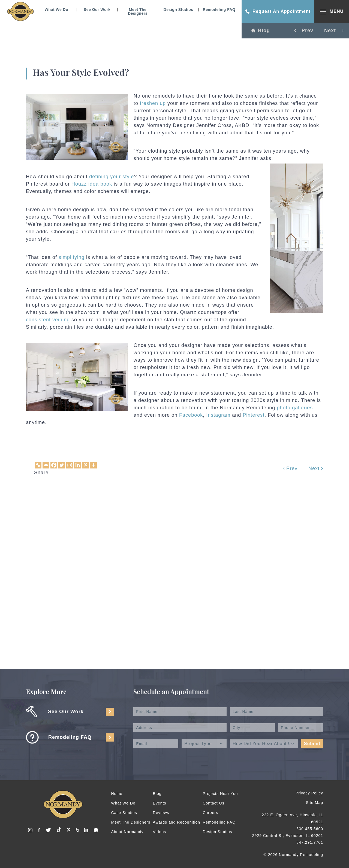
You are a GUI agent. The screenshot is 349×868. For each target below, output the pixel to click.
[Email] (46, 465)
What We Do (56, 10)
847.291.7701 (310, 842)
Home (117, 794)
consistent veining (48, 320)
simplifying (72, 257)
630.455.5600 (310, 829)
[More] (93, 465)
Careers (210, 813)
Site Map (315, 803)
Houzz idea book (92, 184)
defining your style (112, 177)
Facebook (191, 415)
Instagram (218, 415)
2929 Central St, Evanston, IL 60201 (288, 836)
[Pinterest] (85, 465)
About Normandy (127, 832)
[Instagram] (70, 465)
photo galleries (295, 408)
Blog (261, 31)
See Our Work (97, 10)
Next (316, 468)
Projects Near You (220, 794)
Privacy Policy (309, 793)
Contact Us (213, 803)
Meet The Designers (138, 11)
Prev (290, 468)
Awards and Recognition (177, 822)
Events (160, 803)
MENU (332, 12)
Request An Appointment (278, 11)
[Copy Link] (38, 465)
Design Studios (178, 10)
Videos (160, 832)
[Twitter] (62, 465)
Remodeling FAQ (219, 10)
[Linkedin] (78, 465)
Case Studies (124, 813)
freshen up (153, 103)
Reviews (161, 813)
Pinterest (254, 415)
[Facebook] (54, 465)
